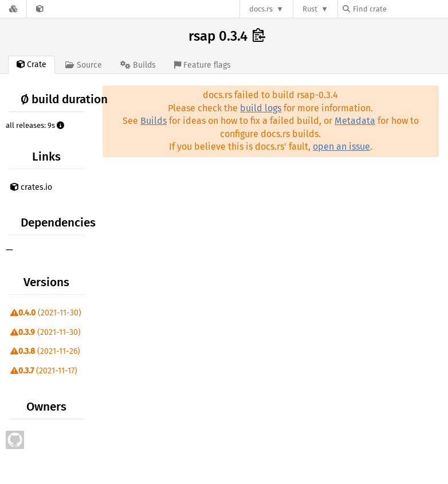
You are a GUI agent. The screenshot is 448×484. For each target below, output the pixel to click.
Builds (154, 121)
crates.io (31, 187)
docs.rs (261, 9)
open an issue (341, 147)
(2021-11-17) (44, 371)
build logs (261, 108)
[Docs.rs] (13, 9)
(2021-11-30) (46, 313)
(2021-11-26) (45, 351)
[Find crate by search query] (400, 9)
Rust (310, 9)
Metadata (355, 121)
